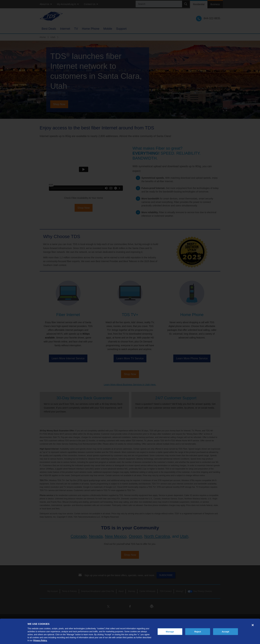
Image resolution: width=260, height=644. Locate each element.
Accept (226, 631)
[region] (130, 631)
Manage (170, 631)
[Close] (253, 625)
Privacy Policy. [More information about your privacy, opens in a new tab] (40, 641)
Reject (198, 631)
